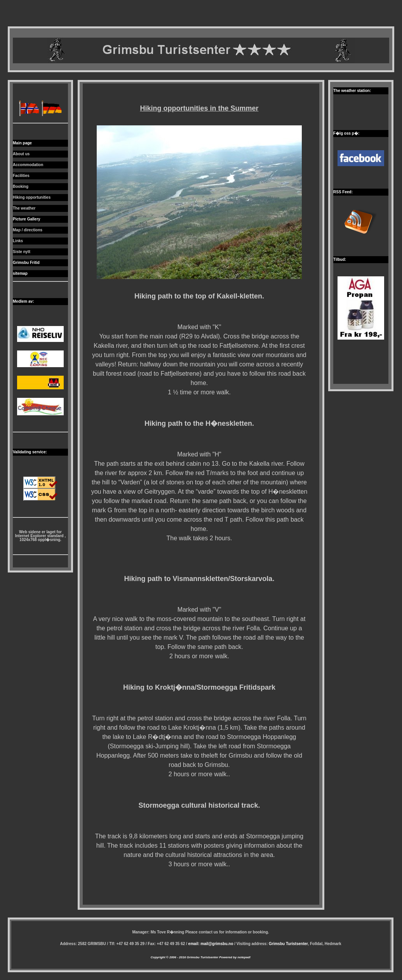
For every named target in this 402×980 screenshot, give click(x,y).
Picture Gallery (27, 219)
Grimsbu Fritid (26, 263)
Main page (22, 143)
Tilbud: (340, 259)
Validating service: (30, 452)
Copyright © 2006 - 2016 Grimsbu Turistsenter (184, 957)
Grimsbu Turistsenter (288, 944)
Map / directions (28, 230)
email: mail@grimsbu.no (211, 944)
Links (18, 241)
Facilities (21, 176)
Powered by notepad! (234, 957)
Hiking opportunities (32, 197)
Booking (21, 186)
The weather (24, 208)
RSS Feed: (343, 192)
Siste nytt (22, 252)
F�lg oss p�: (346, 133)
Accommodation (28, 165)
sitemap (20, 273)
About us (21, 154)
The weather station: (352, 91)
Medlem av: (23, 301)
